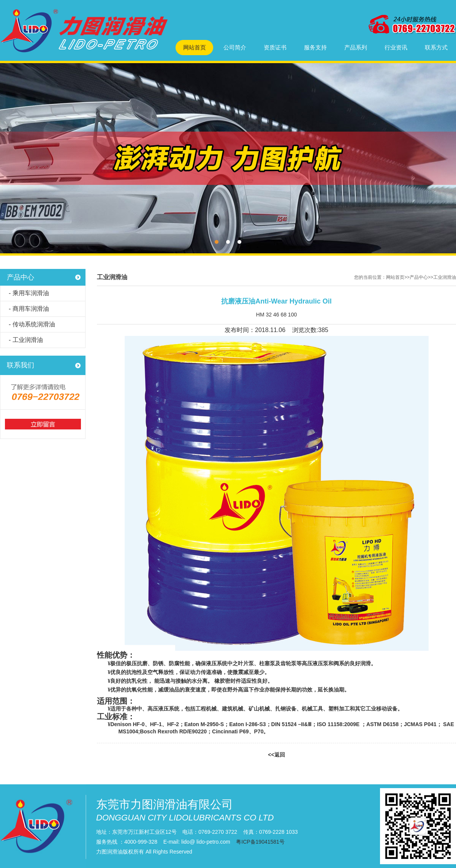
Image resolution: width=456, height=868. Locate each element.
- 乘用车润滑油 (29, 293)
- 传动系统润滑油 (32, 324)
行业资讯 (396, 47)
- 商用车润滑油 (29, 309)
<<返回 (276, 755)
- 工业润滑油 (26, 340)
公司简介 (235, 47)
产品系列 (356, 47)
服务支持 (315, 47)
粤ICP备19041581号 (260, 842)
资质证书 (275, 47)
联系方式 (436, 47)
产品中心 (21, 277)
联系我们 (21, 365)
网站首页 (195, 47)
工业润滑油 (445, 277)
